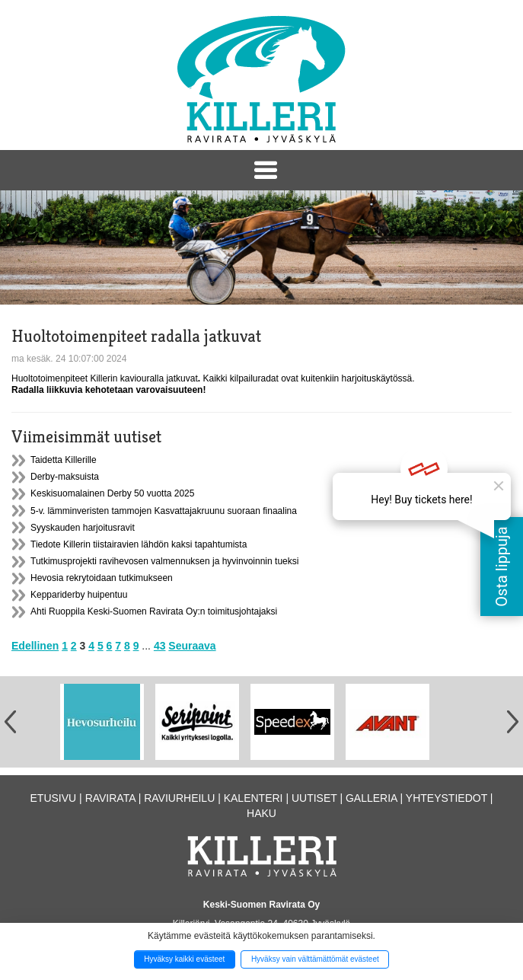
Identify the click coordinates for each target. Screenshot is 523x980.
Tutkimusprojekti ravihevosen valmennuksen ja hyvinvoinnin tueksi (164, 561)
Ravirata (110, 798)
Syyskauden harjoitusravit (83, 528)
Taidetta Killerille (64, 460)
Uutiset (314, 798)
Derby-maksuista (65, 477)
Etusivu (54, 798)
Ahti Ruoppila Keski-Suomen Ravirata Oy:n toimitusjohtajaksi (154, 611)
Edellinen (35, 646)
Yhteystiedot (446, 798)
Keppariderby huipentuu (79, 595)
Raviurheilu (179, 798)
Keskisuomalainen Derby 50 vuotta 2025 (112, 493)
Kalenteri (254, 798)
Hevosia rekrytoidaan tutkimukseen (102, 578)
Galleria (372, 798)
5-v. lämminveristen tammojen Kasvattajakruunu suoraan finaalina (164, 511)
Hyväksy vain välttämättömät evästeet (315, 959)
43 (160, 646)
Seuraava (192, 646)
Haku (261, 813)
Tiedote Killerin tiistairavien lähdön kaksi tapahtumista (139, 544)
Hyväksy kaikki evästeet (184, 959)
